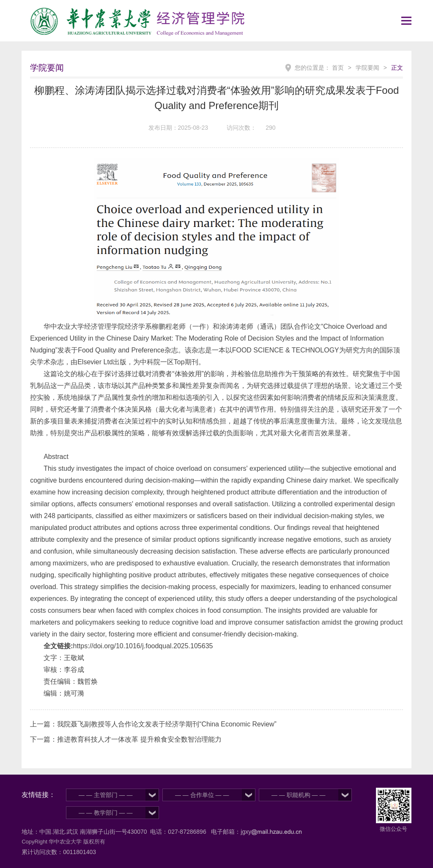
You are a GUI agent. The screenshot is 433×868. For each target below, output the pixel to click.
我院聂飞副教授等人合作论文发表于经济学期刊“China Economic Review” (167, 724)
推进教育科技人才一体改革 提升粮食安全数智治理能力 (139, 739)
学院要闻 (367, 68)
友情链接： (38, 795)
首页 (338, 68)
